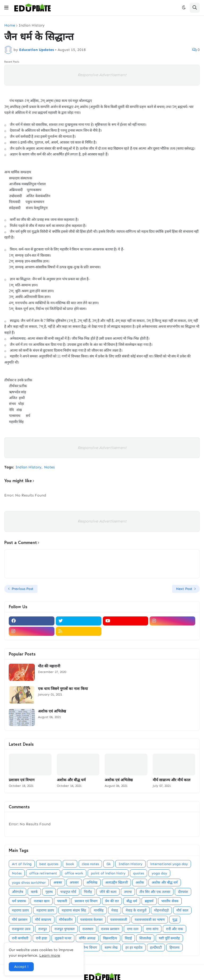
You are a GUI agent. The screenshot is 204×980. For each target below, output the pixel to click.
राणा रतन (133, 929)
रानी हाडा (41, 938)
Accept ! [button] (21, 967)
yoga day (159, 873)
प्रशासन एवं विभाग (22, 780)
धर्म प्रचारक (19, 901)
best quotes (49, 864)
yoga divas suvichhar (29, 882)
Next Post (184, 589)
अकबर (58, 882)
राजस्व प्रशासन (110, 929)
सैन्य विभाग (90, 947)
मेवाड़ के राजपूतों (136, 910)
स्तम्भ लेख (111, 947)
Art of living (22, 864)
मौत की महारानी (49, 666)
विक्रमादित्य (110, 938)
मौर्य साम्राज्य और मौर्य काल (171, 780)
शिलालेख (145, 938)
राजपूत (42, 929)
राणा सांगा (152, 929)
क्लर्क (34, 892)
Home (10, 25)
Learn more (50, 955)
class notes (90, 864)
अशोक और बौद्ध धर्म (71, 780)
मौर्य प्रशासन (20, 920)
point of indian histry (108, 873)
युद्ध (175, 920)
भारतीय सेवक (170, 901)
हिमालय (175, 947)
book (70, 864)
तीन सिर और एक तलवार (155, 892)
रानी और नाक (175, 929)
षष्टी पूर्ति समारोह (169, 938)
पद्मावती (62, 901)
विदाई (128, 938)
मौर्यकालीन (66, 920)
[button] (6, 8)
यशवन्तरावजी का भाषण (150, 920)
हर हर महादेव (134, 947)
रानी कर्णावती (20, 938)
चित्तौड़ (88, 892)
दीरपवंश (183, 892)
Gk (109, 864)
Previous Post (23, 589)
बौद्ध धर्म (132, 901)
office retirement (43, 873)
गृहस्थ (49, 892)
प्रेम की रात (112, 901)
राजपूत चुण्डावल (65, 929)
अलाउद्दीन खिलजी (116, 882)
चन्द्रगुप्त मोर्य (68, 892)
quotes (139, 873)
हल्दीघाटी (156, 947)
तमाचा (128, 892)
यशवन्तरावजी (119, 920)
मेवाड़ (115, 910)
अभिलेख (92, 882)
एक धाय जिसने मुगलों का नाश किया (63, 689)
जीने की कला (108, 892)
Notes (49, 467)
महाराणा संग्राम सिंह (74, 910)
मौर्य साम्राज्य (43, 920)
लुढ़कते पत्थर (63, 938)
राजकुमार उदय (21, 929)
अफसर (74, 882)
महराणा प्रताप (20, 910)
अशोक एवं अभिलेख (52, 711)
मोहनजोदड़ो (161, 910)
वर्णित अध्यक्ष (87, 938)
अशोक (140, 882)
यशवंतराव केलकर (91, 920)
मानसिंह (99, 910)
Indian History (32, 25)
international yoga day (169, 864)
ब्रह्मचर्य (149, 901)
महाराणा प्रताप (45, 910)
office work (74, 873)
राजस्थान (88, 929)
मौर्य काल (182, 910)
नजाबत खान (42, 901)
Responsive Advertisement (102, 75)
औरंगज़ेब (18, 892)
